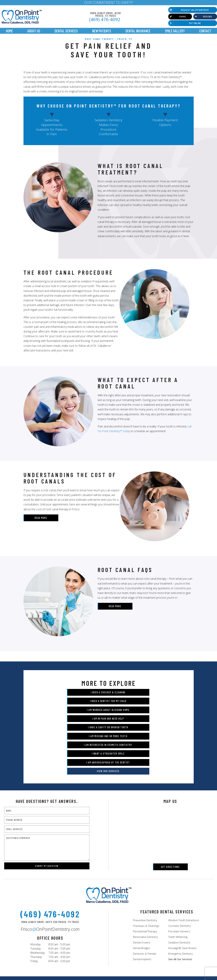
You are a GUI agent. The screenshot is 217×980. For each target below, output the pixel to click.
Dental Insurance (138, 31)
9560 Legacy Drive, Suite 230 (50, 885)
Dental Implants (142, 922)
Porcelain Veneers (179, 894)
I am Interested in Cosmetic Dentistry (72, 725)
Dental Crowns (142, 905)
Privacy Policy (116, 971)
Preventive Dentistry (145, 883)
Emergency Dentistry (181, 916)
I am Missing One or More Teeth (144, 716)
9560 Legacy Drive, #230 (106, 14)
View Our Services (144, 734)
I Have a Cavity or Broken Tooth (72, 716)
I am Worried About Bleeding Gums (73, 707)
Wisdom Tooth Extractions (184, 883)
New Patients (102, 31)
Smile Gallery (175, 31)
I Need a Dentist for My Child (144, 698)
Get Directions (170, 830)
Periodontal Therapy (145, 894)
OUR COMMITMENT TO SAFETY (109, 3)
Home (9, 31)
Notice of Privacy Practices (143, 971)
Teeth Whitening (178, 900)
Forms (177, 17)
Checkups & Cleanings (146, 888)
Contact (205, 31)
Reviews (203, 17)
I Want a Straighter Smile (144, 725)
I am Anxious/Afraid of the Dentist (73, 734)
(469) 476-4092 (105, 19)
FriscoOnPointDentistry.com (50, 892)
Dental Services (66, 31)
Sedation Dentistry (179, 905)
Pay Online (185, 23)
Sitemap (101, 971)
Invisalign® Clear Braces (182, 911)
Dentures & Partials (145, 916)
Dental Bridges (142, 911)
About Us (34, 31)
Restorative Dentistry (145, 900)
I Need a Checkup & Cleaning (72, 698)
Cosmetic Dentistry (179, 888)
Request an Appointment (189, 10)
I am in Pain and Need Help (144, 707)
